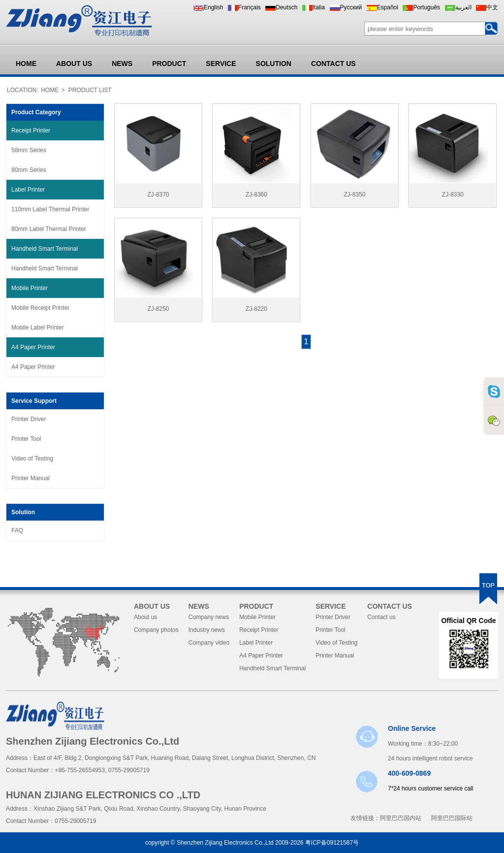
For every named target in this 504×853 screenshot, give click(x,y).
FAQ (17, 530)
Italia (319, 7)
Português (426, 7)
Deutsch (286, 7)
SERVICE (221, 64)
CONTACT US (333, 64)
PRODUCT (169, 64)
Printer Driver (29, 419)
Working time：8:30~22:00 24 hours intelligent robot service (430, 743)
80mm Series (29, 170)
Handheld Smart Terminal (45, 249)
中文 (492, 7)
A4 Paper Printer (33, 347)
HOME (26, 64)
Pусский (351, 7)
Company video (209, 643)
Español (388, 7)
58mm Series (29, 150)
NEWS (122, 64)
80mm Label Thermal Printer (49, 229)
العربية (463, 7)
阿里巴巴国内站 (401, 818)
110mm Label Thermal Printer (50, 209)
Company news (209, 617)
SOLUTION (274, 64)
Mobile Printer (30, 288)
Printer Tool (26, 439)
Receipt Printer (31, 131)
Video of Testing (32, 459)
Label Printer (28, 190)
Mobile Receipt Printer (40, 308)
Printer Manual (31, 478)
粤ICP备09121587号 (332, 843)
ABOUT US (74, 64)
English (213, 7)
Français (250, 7)
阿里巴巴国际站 (452, 818)
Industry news (207, 630)
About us (145, 617)
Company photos (156, 630)
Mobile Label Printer (38, 328)
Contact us (381, 617)
